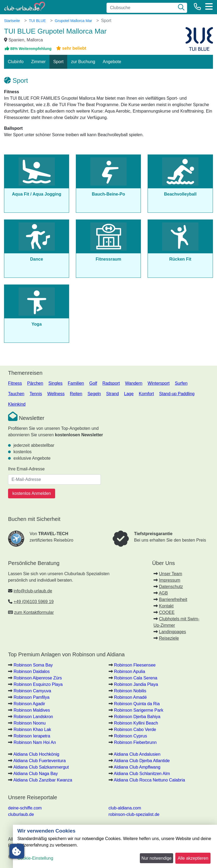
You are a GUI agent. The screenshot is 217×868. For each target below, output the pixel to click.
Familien (76, 383)
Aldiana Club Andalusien (137, 754)
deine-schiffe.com (25, 808)
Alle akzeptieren (193, 858)
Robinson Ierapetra (32, 736)
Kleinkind (17, 404)
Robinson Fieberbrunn (135, 742)
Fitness (15, 383)
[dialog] (115, 846)
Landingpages (172, 632)
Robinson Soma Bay (33, 665)
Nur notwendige (156, 858)
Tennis (36, 394)
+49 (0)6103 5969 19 (33, 602)
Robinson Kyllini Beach (136, 723)
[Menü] (209, 6)
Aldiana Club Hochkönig (36, 754)
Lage (129, 394)
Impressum (170, 580)
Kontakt (166, 606)
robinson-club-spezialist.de (134, 814)
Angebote (112, 62)
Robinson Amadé (130, 697)
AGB (163, 593)
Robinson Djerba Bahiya (137, 717)
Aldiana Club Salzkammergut (41, 767)
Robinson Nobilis (130, 691)
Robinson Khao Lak (32, 730)
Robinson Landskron (33, 717)
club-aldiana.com (125, 808)
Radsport (111, 383)
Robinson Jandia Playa (136, 684)
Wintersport (159, 383)
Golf (93, 383)
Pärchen (35, 383)
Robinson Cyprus (131, 736)
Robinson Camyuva (32, 691)
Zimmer (38, 62)
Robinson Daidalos (31, 671)
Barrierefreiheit (173, 599)
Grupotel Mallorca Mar (74, 21)
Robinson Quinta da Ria (137, 704)
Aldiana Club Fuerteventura (40, 761)
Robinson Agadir (29, 704)
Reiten (76, 394)
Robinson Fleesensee (135, 665)
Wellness (56, 394)
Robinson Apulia (130, 671)
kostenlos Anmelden (32, 493)
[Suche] (181, 8)
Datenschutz (171, 587)
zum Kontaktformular (34, 612)
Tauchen (16, 394)
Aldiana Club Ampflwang (137, 767)
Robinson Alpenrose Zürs (38, 678)
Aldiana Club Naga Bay (36, 774)
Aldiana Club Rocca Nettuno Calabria (149, 780)
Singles (55, 383)
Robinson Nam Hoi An (35, 742)
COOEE (167, 612)
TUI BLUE (37, 21)
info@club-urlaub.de (33, 591)
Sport (58, 62)
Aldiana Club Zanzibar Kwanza (43, 780)
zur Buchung (83, 62)
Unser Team (170, 574)
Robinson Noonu (29, 723)
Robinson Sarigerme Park (139, 710)
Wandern (134, 383)
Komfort (146, 394)
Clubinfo (16, 62)
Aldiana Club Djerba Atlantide (142, 761)
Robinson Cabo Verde (135, 730)
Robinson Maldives (32, 710)
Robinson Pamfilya (31, 697)
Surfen (181, 383)
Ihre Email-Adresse (26, 469)
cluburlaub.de (21, 814)
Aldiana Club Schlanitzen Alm (142, 774)
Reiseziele (169, 638)
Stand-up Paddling (177, 394)
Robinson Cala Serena (136, 678)
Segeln (94, 394)
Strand (113, 394)
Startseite (12, 21)
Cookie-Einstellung (35, 858)
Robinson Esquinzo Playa (38, 684)
